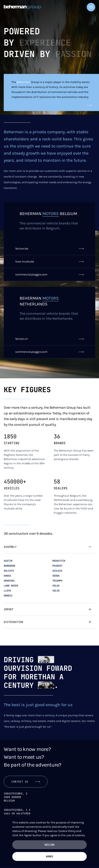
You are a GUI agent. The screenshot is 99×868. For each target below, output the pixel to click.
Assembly (10, 547)
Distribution (13, 622)
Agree (49, 856)
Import (9, 609)
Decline (49, 845)
